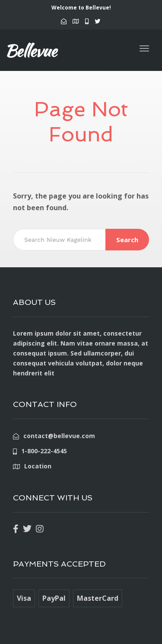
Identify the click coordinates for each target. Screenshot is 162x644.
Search (127, 240)
